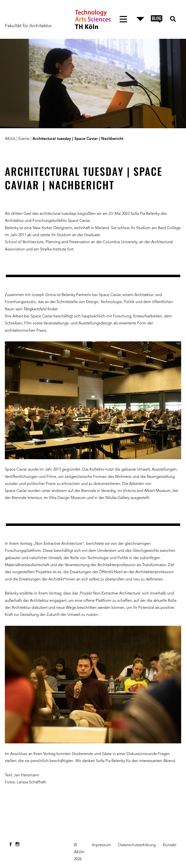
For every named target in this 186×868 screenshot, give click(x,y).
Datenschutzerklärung (137, 845)
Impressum (101, 845)
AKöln (10, 139)
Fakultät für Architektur (28, 26)
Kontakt (170, 845)
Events (24, 139)
